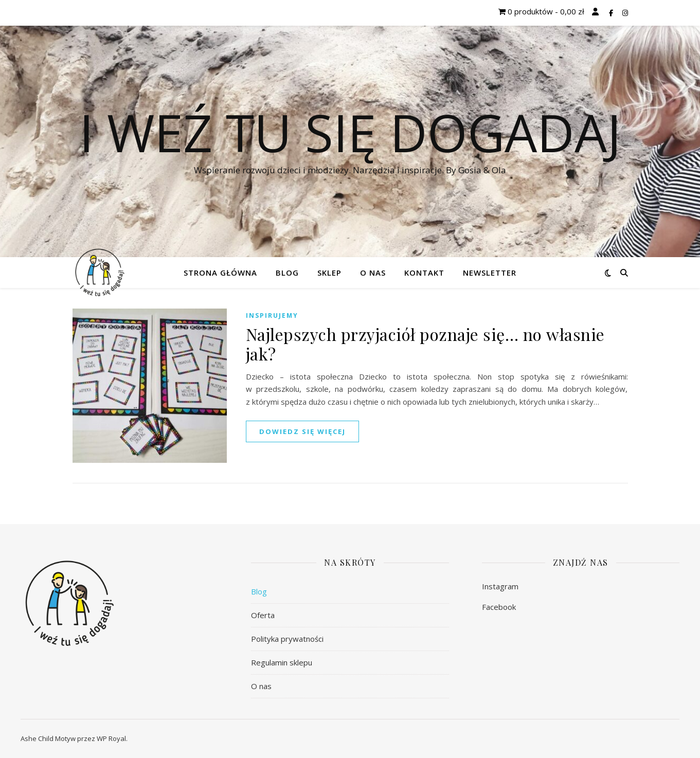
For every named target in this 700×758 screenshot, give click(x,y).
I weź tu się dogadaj (350, 132)
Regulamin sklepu (282, 662)
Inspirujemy (272, 315)
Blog (287, 273)
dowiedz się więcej (302, 431)
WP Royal (111, 738)
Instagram (500, 586)
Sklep (329, 273)
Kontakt (424, 273)
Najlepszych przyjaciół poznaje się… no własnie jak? (425, 344)
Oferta (263, 615)
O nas (373, 273)
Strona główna (220, 273)
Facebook (499, 607)
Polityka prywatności (287, 639)
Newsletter (490, 273)
